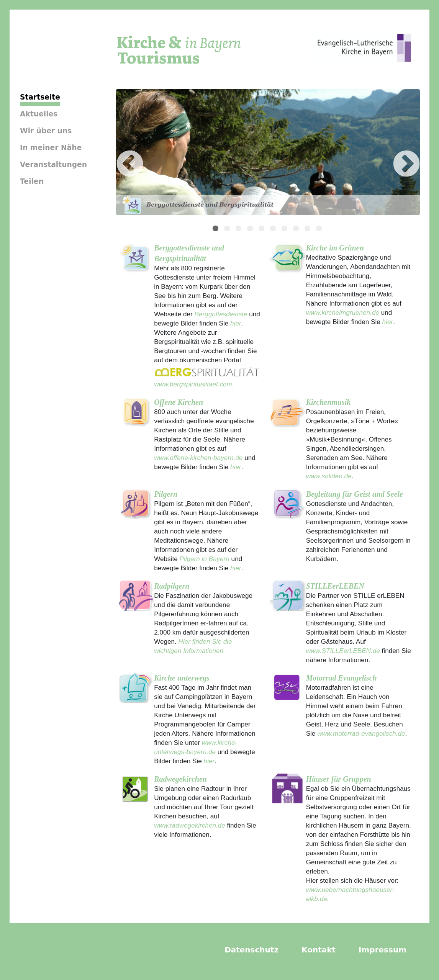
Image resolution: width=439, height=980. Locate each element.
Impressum (382, 950)
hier (235, 323)
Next (395, 153)
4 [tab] (251, 229)
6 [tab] (274, 229)
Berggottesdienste (221, 314)
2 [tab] (228, 229)
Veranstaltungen (53, 164)
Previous (118, 153)
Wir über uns (46, 131)
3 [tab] (239, 229)
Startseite (40, 97)
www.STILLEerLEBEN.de (343, 651)
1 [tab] (216, 229)
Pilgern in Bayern (204, 559)
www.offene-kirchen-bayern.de (198, 458)
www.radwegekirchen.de (190, 825)
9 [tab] (308, 229)
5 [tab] (262, 229)
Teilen (32, 181)
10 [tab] (320, 229)
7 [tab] (285, 229)
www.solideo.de (329, 476)
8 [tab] (297, 229)
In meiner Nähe (51, 148)
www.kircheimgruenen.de (343, 312)
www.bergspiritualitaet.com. (194, 384)
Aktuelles (39, 114)
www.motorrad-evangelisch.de (361, 733)
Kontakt (319, 950)
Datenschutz (251, 950)
